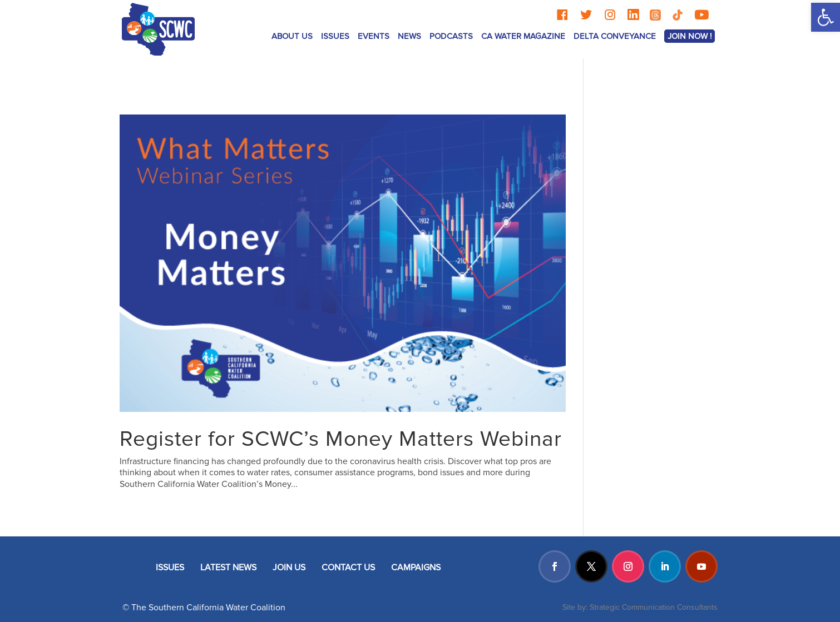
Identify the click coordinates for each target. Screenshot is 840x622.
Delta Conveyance (615, 36)
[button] (826, 17)
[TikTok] (678, 15)
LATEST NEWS (228, 568)
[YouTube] (701, 15)
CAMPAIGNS (416, 568)
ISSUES (335, 36)
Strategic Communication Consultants (654, 607)
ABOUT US (292, 36)
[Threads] (655, 15)
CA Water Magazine (523, 36)
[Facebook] (562, 15)
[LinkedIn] (633, 15)
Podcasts (451, 36)
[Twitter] (586, 15)
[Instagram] (610, 15)
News (409, 36)
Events (374, 36)
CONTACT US (348, 568)
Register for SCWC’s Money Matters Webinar (341, 439)
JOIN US (289, 568)
